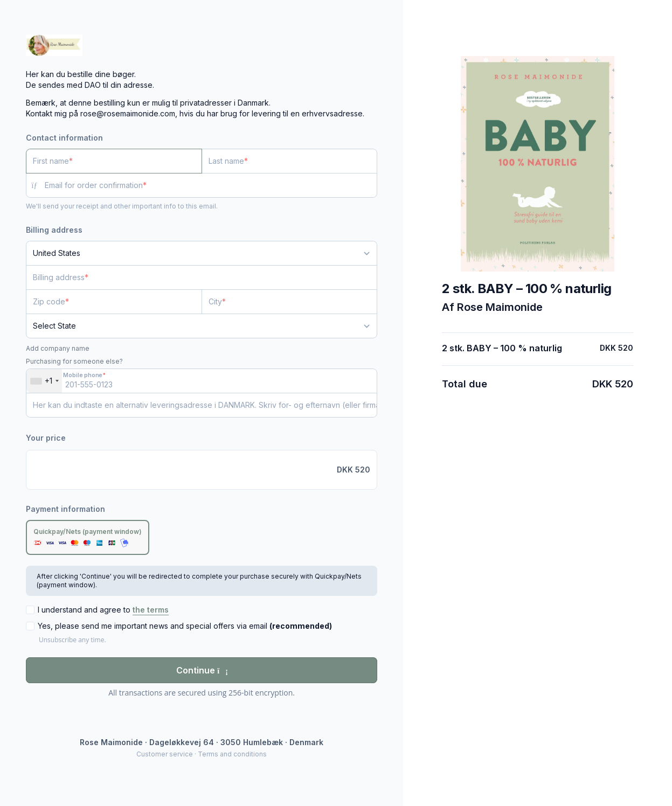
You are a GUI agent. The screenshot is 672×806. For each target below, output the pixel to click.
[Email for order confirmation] (211, 185)
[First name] (114, 161)
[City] (290, 302)
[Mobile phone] (202, 381)
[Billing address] (195, 277)
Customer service (165, 754)
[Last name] (290, 161)
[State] (202, 326)
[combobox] (44, 381)
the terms (151, 610)
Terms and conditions (232, 754)
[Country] (202, 253)
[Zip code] (114, 302)
